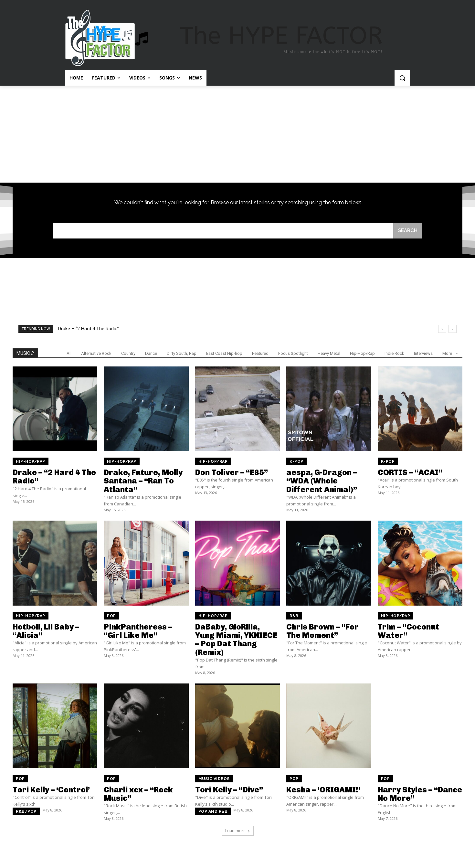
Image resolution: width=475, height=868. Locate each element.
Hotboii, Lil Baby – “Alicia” (46, 631)
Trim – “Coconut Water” (408, 631)
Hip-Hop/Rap (362, 353)
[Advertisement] (238, 134)
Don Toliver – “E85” (232, 472)
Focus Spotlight (293, 353)
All (69, 353)
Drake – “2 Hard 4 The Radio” (89, 329)
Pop (111, 616)
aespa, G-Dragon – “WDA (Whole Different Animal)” (322, 481)
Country (128, 353)
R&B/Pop (26, 811)
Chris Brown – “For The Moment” (322, 631)
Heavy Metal (329, 353)
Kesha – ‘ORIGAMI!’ (323, 790)
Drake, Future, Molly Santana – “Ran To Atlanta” (143, 481)
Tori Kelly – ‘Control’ (51, 790)
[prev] (442, 329)
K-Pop (296, 461)
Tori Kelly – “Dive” (229, 790)
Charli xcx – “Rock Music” (138, 794)
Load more (238, 831)
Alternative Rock (96, 353)
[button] (402, 78)
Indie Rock (394, 353)
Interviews (423, 353)
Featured (260, 353)
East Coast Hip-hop (224, 353)
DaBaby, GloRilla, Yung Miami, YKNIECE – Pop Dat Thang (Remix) (236, 640)
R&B (294, 616)
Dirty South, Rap (182, 353)
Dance (151, 353)
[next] (453, 329)
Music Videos (214, 779)
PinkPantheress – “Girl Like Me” (138, 631)
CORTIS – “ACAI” (410, 472)
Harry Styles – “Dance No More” (420, 794)
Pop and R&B (213, 811)
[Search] (408, 231)
